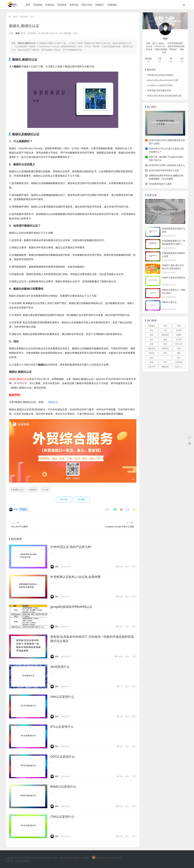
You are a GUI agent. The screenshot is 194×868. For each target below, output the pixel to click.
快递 (165, 344)
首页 (28, 5)
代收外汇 (100, 5)
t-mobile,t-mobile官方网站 (160, 85)
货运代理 (152, 367)
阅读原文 (53, 402)
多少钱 (179, 339)
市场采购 (112, 5)
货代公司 (179, 344)
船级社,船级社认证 (24, 26)
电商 (165, 339)
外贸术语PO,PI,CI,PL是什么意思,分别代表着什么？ (166, 150)
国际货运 (152, 348)
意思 (152, 344)
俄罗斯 (152, 353)
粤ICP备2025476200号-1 (70, 858)
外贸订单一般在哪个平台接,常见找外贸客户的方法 (166, 158)
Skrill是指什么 (60, 667)
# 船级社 (33, 490)
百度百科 (19, 861)
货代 (152, 339)
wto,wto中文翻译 (20, 526)
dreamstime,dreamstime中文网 (162, 80)
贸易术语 (165, 348)
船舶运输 (165, 367)
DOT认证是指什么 (63, 757)
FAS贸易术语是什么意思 (160, 184)
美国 (179, 326)
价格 (152, 362)
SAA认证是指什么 (62, 697)
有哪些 (179, 335)
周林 (18, 33)
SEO (165, 362)
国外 (179, 353)
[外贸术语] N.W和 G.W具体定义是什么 (167, 165)
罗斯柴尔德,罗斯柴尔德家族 (160, 75)
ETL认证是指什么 (62, 727)
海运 (152, 330)
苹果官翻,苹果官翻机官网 (159, 90)
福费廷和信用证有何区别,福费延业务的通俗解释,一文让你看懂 (166, 177)
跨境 (165, 353)
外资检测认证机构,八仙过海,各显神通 (75, 577)
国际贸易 (165, 335)
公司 (165, 330)
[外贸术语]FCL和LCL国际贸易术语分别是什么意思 (167, 142)
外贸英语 (62, 5)
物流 (152, 358)
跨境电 (179, 330)
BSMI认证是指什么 (63, 786)
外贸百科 (24, 17)
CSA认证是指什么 (62, 816)
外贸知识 (50, 5)
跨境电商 (152, 326)
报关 (152, 335)
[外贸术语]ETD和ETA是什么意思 (164, 170)
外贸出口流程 (180, 367)
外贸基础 (38, 5)
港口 (179, 358)
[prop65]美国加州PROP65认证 (71, 607)
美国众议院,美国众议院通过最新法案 (164, 96)
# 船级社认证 (17, 490)
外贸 (165, 326)
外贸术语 (74, 5)
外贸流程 (179, 362)
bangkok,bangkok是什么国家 (120, 526)
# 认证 (45, 490)
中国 (179, 348)
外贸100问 (87, 5)
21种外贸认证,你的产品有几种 (71, 547)
